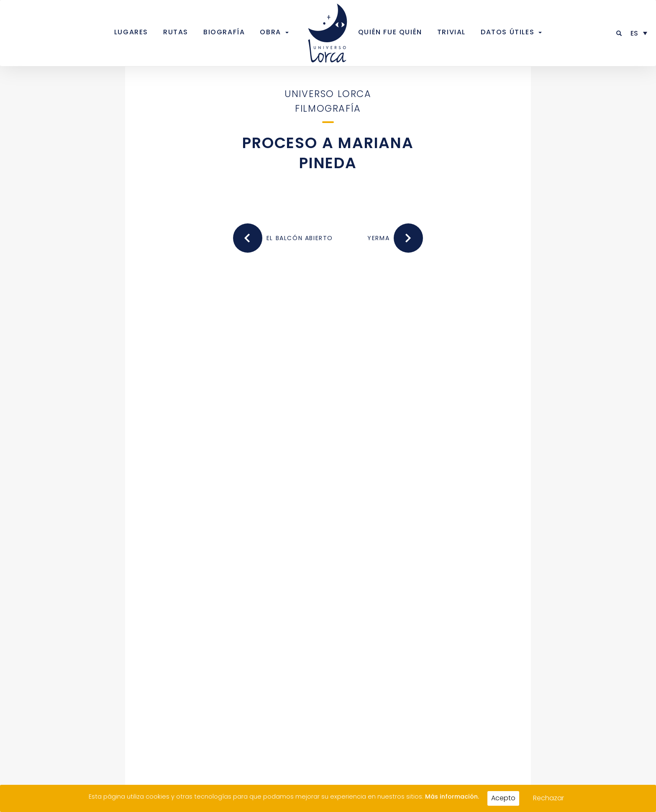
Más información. (452, 797)
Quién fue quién (390, 32)
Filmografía (328, 108)
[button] (619, 33)
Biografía (224, 32)
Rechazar (548, 798)
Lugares (131, 32)
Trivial (451, 32)
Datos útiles (507, 32)
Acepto (503, 798)
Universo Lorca (328, 94)
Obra (270, 32)
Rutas (176, 32)
